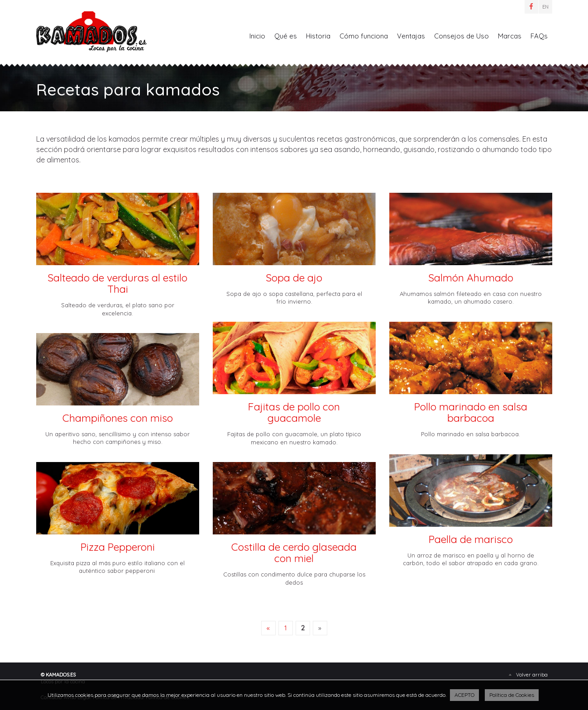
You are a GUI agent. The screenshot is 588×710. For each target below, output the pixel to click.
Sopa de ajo (294, 278)
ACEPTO (464, 695)
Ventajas (411, 36)
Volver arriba (532, 675)
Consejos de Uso (461, 36)
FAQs (539, 36)
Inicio (257, 36)
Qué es (286, 36)
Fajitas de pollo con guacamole (294, 412)
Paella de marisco (471, 539)
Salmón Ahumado (471, 278)
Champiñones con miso (118, 418)
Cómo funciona (364, 36)
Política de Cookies (512, 695)
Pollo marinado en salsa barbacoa (471, 412)
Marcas (510, 36)
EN (545, 7)
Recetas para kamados (91, 32)
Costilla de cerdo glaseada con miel (294, 553)
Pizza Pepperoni (118, 547)
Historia (318, 36)
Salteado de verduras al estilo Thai (117, 284)
